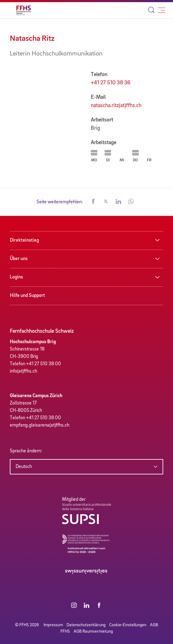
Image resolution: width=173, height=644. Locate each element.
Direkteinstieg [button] (24, 240)
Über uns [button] (19, 259)
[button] (93, 202)
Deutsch (24, 467)
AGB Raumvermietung (93, 631)
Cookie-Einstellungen (128, 625)
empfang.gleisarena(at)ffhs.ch (40, 425)
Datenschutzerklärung (86, 625)
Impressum (53, 625)
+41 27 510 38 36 (111, 83)
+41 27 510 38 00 (44, 364)
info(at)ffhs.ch (23, 371)
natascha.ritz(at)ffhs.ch (116, 105)
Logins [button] (16, 277)
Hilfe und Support (27, 296)
